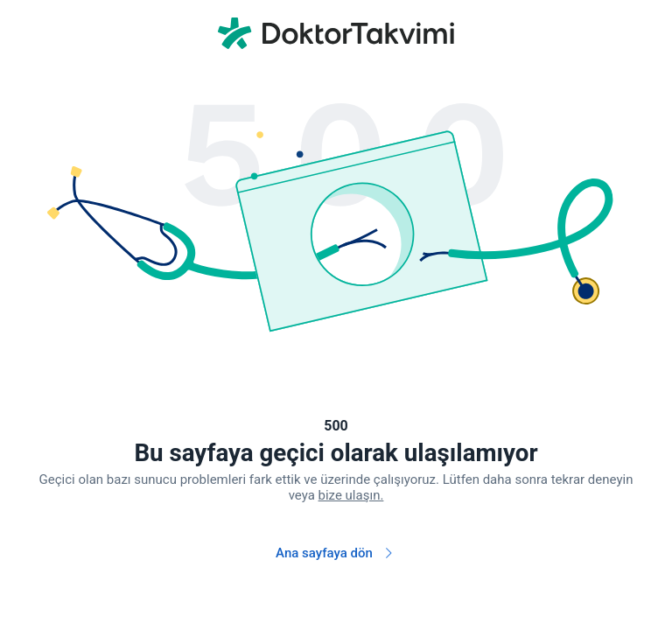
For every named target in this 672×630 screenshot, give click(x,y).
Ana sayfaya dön (336, 553)
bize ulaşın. (351, 495)
